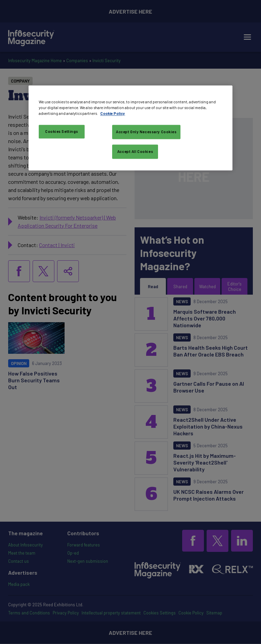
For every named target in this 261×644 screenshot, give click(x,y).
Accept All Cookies (135, 152)
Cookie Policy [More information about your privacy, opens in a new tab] (113, 114)
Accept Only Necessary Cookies (146, 132)
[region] (130, 128)
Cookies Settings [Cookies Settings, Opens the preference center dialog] (62, 132)
